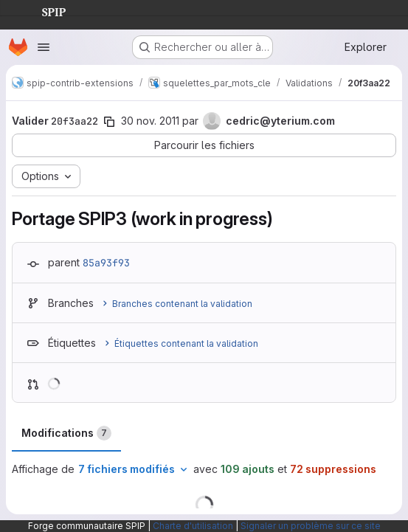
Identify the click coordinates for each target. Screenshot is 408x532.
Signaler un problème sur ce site (311, 526)
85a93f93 (106, 263)
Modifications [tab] (66, 433)
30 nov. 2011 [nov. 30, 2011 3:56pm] (150, 121)
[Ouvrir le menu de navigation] (44, 47)
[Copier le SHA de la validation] (109, 122)
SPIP (42, 10)
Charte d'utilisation (193, 526)
